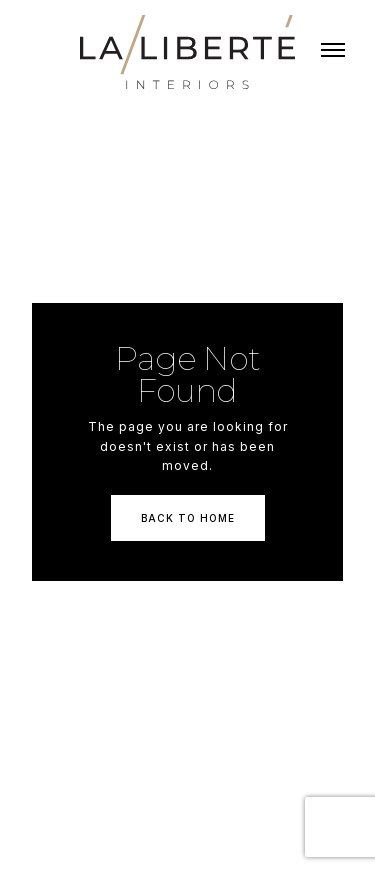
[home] (187, 52)
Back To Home (188, 518)
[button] (333, 52)
